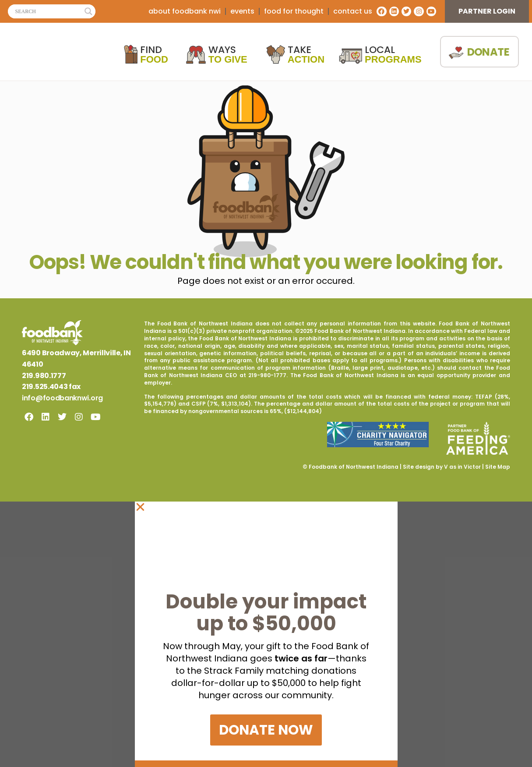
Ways (228, 55)
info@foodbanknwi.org (62, 398)
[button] (266, 507)
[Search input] (48, 11)
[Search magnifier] (88, 11)
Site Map (498, 467)
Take (306, 55)
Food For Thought (294, 11)
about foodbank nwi (185, 11)
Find (154, 55)
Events (242, 11)
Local (393, 55)
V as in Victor (462, 467)
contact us (353, 11)
